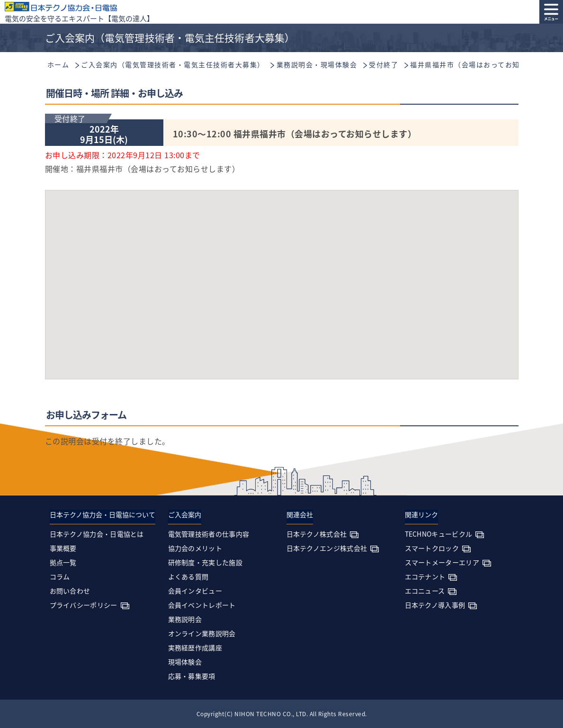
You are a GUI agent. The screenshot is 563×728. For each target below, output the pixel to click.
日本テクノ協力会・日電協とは (97, 534)
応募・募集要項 (192, 676)
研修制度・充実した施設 (205, 562)
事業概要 (63, 548)
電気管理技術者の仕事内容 (209, 534)
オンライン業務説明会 (202, 633)
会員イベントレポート (202, 605)
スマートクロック (432, 548)
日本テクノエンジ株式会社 (327, 548)
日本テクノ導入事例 (435, 605)
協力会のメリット (195, 548)
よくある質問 (188, 576)
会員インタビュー (195, 591)
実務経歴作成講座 (195, 647)
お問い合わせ (70, 591)
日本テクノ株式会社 (317, 534)
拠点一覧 (63, 562)
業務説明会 (185, 619)
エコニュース (425, 591)
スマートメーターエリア (442, 562)
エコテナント (425, 576)
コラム (60, 576)
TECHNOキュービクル (439, 534)
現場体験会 (185, 662)
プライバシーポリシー (84, 605)
